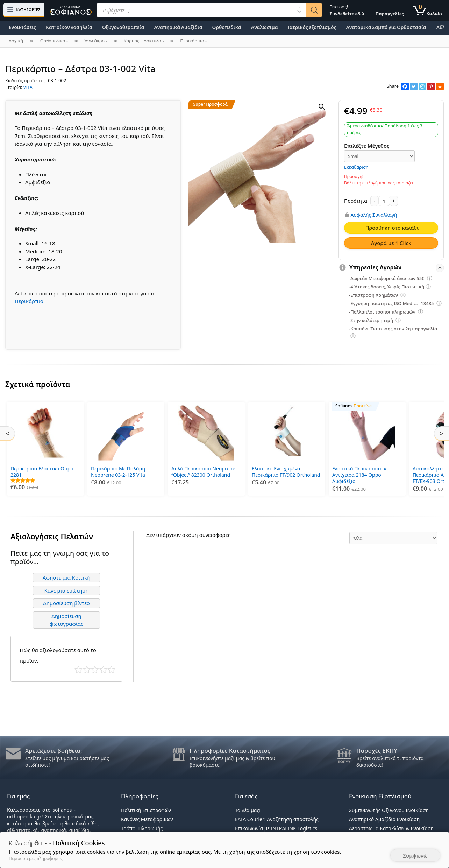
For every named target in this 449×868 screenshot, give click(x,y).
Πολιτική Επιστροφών (146, 810)
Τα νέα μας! (248, 810)
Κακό (87, 670)
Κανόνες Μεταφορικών (147, 819)
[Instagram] (422, 86)
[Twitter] (414, 86)
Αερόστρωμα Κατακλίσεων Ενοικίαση (391, 828)
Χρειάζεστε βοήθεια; (54, 751)
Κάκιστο (79, 670)
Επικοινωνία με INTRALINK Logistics (276, 828)
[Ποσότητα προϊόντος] (384, 201)
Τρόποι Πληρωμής (142, 828)
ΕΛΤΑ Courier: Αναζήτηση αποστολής (277, 819)
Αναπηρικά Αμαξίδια (178, 27)
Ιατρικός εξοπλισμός (312, 27)
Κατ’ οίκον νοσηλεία (69, 27)
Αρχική (16, 41)
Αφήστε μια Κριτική (67, 577)
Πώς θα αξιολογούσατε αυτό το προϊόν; (58, 655)
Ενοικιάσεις (22, 27)
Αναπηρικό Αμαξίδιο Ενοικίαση (384, 819)
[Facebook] (405, 86)
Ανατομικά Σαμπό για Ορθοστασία (386, 27)
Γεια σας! (347, 10)
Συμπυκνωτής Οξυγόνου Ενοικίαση (389, 810)
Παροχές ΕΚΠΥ (377, 751)
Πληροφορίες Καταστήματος (230, 751)
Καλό (103, 670)
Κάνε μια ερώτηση (66, 590)
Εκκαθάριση (356, 167)
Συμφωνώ (415, 855)
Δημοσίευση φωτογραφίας (67, 620)
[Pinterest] (431, 86)
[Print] (440, 86)
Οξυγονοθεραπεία (123, 27)
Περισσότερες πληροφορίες (36, 858)
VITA (28, 87)
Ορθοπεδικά (227, 27)
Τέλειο (111, 670)
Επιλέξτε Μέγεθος (367, 146)
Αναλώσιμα (265, 27)
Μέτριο (95, 670)
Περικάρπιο (29, 301)
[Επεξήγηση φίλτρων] (430, 279)
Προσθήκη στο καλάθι (392, 227)
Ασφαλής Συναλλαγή (374, 215)
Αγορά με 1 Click (391, 243)
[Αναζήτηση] (314, 10)
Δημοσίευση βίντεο (66, 603)
